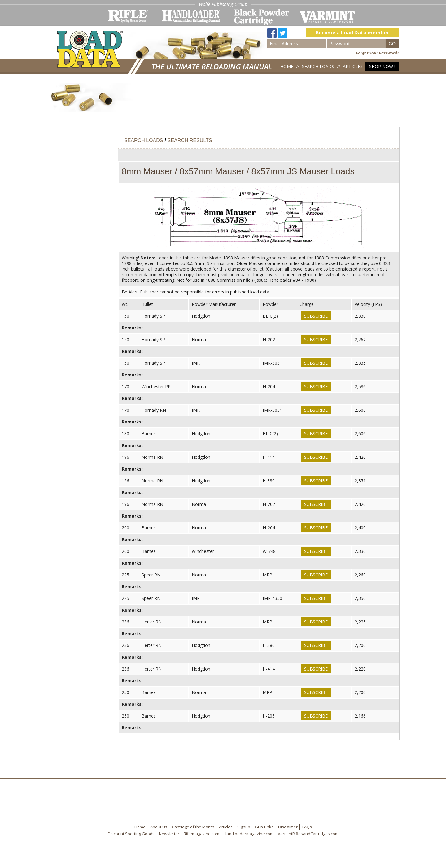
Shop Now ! (382, 66)
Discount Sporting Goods (131, 834)
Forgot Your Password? (377, 53)
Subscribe (316, 316)
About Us (159, 827)
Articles (353, 66)
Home (287, 66)
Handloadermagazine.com (249, 834)
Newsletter (169, 834)
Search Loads (318, 66)
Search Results (190, 140)
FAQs (307, 827)
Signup (244, 827)
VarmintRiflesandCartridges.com (308, 834)
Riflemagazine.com (201, 834)
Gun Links (264, 827)
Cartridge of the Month (193, 827)
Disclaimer (288, 827)
